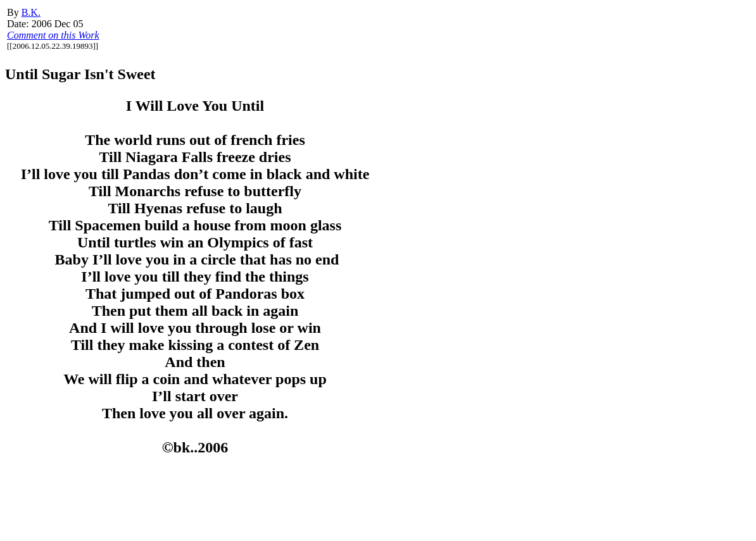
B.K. (31, 12)
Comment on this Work (53, 35)
